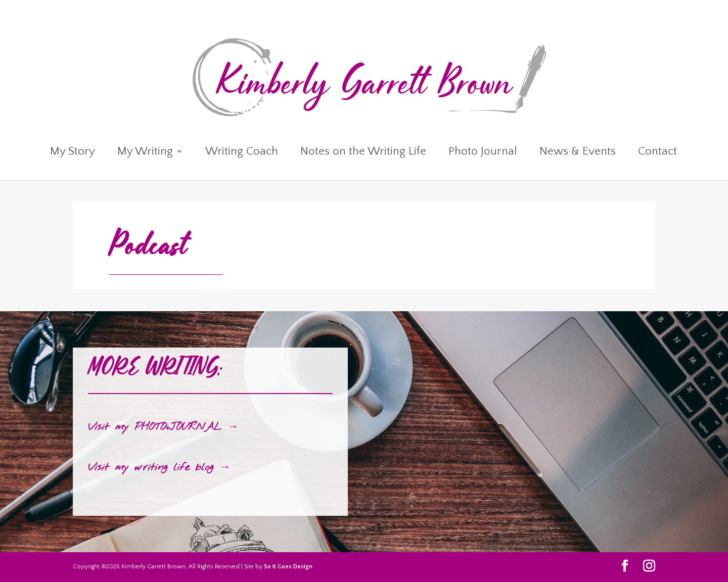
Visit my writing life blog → (159, 467)
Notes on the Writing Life (363, 153)
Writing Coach (242, 153)
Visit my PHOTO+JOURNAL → (163, 427)
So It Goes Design (288, 567)
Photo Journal (483, 153)
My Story (73, 153)
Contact (657, 153)
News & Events (578, 153)
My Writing (145, 153)
